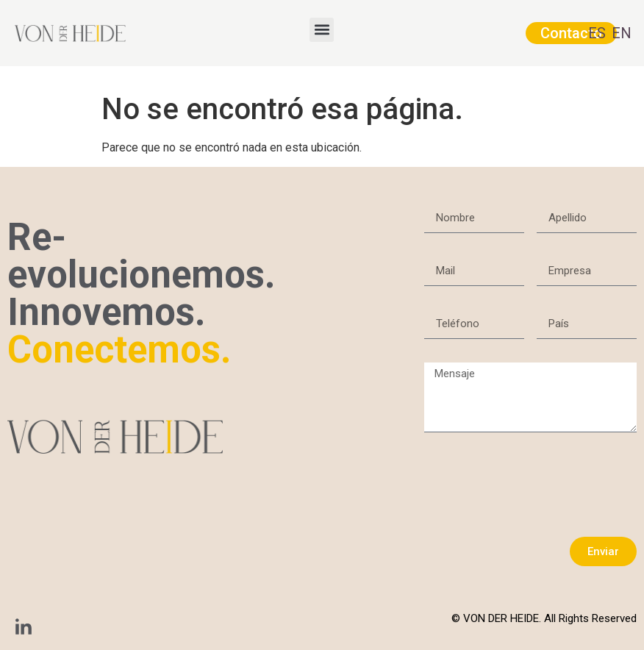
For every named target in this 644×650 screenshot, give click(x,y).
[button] (322, 30)
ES (597, 33)
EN (622, 33)
